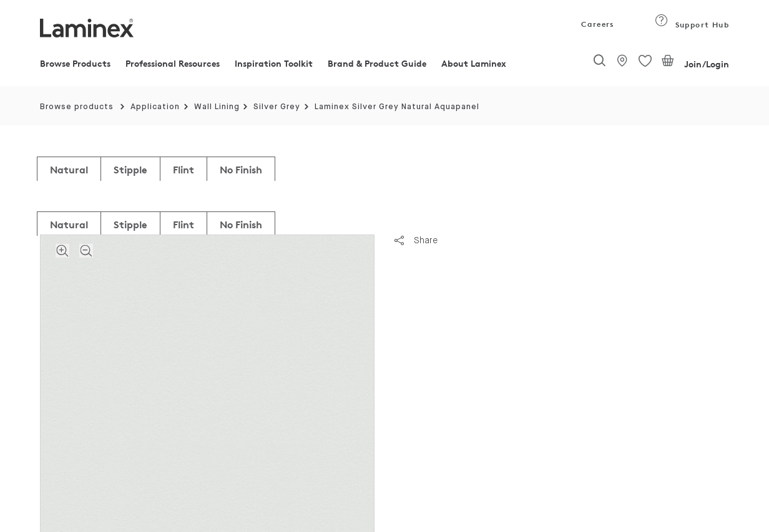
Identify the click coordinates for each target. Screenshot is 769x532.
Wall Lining (217, 107)
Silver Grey (277, 107)
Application (155, 107)
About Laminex (474, 63)
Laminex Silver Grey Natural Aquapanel (397, 107)
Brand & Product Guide (377, 63)
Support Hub (692, 25)
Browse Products (75, 63)
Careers (597, 24)
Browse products (77, 107)
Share (416, 240)
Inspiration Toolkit (274, 63)
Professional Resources (173, 63)
